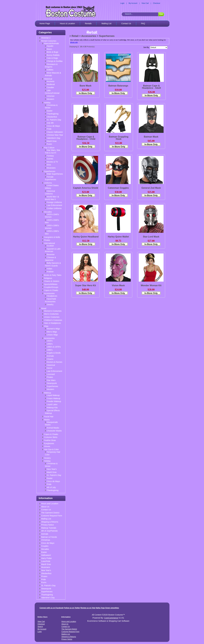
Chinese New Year (55, 135)
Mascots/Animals (52, 43)
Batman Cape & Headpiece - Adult (151, 87)
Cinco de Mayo (53, 126)
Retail (44, 308)
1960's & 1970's (54, 347)
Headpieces (52, 296)
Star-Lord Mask (151, 237)
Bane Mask (86, 86)
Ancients (51, 81)
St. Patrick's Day (54, 120)
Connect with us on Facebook (52, 608)
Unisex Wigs (52, 335)
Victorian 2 (46, 38)
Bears (49, 49)
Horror (50, 368)
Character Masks (54, 431)
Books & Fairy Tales (53, 275)
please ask (74, 42)
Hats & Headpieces (53, 323)
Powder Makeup (54, 401)
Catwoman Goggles (118, 188)
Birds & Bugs (53, 52)
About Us (45, 507)
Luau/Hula (46, 561)
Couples (45, 546)
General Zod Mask (151, 188)
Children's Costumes (53, 320)
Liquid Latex (52, 404)
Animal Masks (53, 428)
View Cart (145, 3)
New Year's (52, 469)
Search (40, 627)
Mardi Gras (52, 141)
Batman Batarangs (118, 86)
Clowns (50, 359)
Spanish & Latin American (53, 250)
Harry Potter (47, 558)
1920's (50, 341)
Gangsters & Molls (52, 237)
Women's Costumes (53, 311)
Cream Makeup (54, 398)
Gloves (47, 446)
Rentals (88, 23)
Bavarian (51, 254)
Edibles (50, 70)
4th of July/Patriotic (50, 531)
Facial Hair (49, 417)
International (49, 243)
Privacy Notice (48, 525)
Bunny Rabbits (53, 55)
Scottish (50, 246)
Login (122, 3)
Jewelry (50, 304)
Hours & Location (67, 23)
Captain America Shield (86, 188)
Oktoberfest (52, 117)
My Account (133, 3)
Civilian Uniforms (54, 208)
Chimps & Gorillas (55, 61)
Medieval (51, 84)
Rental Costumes (49, 41)
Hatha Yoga (100, 608)
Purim (49, 144)
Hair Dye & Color (51, 449)
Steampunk (52, 383)
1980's (50, 350)
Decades (48, 212)
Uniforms (48, 183)
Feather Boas (50, 440)
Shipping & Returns (50, 522)
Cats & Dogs (52, 58)
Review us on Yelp (88, 608)
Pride (49, 129)
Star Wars (51, 380)
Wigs (46, 326)
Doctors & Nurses (55, 362)
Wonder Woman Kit (151, 285)
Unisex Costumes (52, 317)
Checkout (156, 3)
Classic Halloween (55, 132)
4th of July (51, 487)
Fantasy (50, 156)
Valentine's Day (54, 138)
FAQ (143, 23)
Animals (50, 356)
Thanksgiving (53, 114)
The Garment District (50, 513)
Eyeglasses (49, 443)
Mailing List (106, 23)
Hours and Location (50, 504)
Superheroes (50, 171)
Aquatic (50, 46)
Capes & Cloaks (51, 290)
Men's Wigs (52, 332)
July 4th (50, 123)
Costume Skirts (51, 437)
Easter (50, 111)
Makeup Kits (52, 408)
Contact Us (126, 23)
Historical (48, 79)
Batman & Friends (49, 537)
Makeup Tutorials (49, 528)
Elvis (49, 165)
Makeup (48, 393)
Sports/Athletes (51, 284)
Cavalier (50, 87)
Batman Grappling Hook (119, 138)
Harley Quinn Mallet (118, 237)
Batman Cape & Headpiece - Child (86, 138)
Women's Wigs (53, 329)
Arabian (50, 272)
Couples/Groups (51, 287)
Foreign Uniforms (54, 202)
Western (51, 99)
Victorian (51, 96)
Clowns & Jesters (52, 281)
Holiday (47, 103)
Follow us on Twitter (72, 608)
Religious (48, 278)
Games (50, 159)
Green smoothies (112, 608)
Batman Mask (151, 137)
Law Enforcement (55, 205)
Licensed (51, 374)
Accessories (49, 293)
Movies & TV (52, 162)
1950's (50, 344)
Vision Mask (118, 285)
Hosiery (47, 458)
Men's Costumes (51, 314)
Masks (47, 420)
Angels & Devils (54, 353)
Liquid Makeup (53, 395)
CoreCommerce (111, 618)
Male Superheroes (55, 174)
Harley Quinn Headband (86, 237)
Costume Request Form (52, 516)
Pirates (47, 240)
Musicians (51, 168)
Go (161, 14)
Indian (50, 269)
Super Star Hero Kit (86, 285)
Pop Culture (49, 148)
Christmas (46, 540)
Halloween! (46, 555)
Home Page (45, 23)
